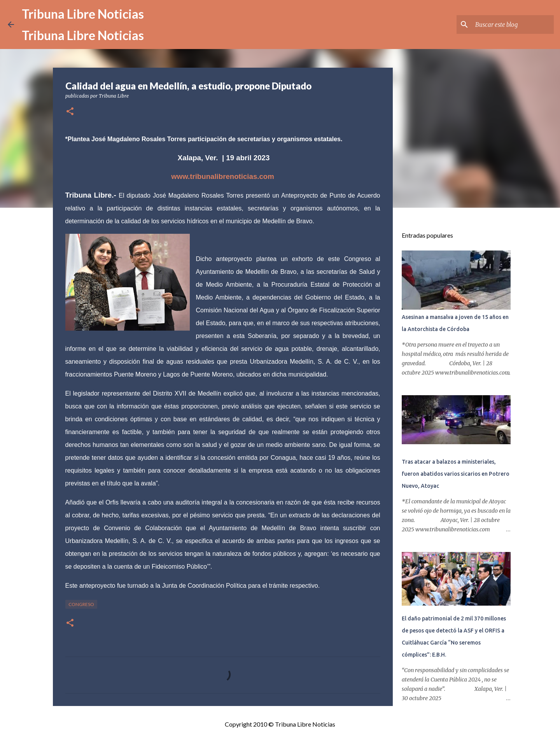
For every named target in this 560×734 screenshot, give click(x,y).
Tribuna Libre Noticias (83, 14)
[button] (70, 112)
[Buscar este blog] (513, 25)
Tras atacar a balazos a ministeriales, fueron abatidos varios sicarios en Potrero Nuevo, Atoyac (456, 474)
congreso (81, 604)
